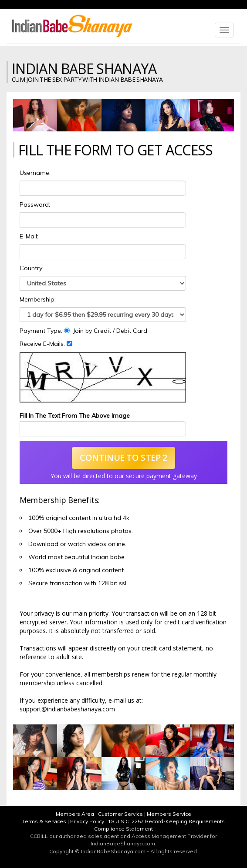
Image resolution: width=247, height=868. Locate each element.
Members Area (75, 814)
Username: (35, 173)
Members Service (169, 814)
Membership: (38, 299)
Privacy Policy (87, 821)
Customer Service (120, 814)
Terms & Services (44, 821)
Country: (32, 268)
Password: (35, 204)
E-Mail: (29, 236)
